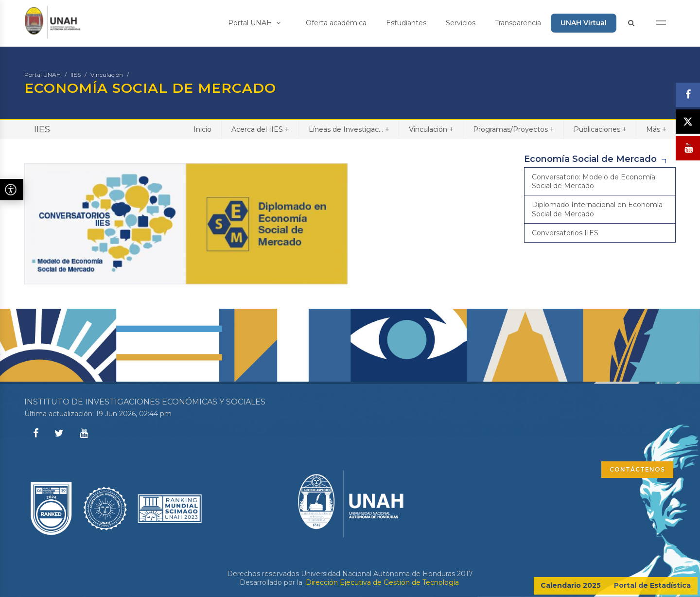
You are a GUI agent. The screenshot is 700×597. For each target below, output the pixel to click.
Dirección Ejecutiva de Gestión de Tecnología (382, 582)
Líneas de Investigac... (349, 129)
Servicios (461, 23)
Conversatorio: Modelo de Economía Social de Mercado (594, 181)
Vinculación (107, 75)
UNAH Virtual (584, 23)
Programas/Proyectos (513, 129)
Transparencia (518, 23)
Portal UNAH (254, 23)
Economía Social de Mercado (590, 159)
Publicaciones (600, 129)
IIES (76, 75)
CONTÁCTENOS (637, 469)
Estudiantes (406, 23)
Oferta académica (336, 23)
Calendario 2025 (571, 585)
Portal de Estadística (652, 585)
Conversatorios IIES (565, 233)
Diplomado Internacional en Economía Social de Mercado (597, 209)
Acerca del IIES (260, 129)
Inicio (202, 129)
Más (656, 129)
